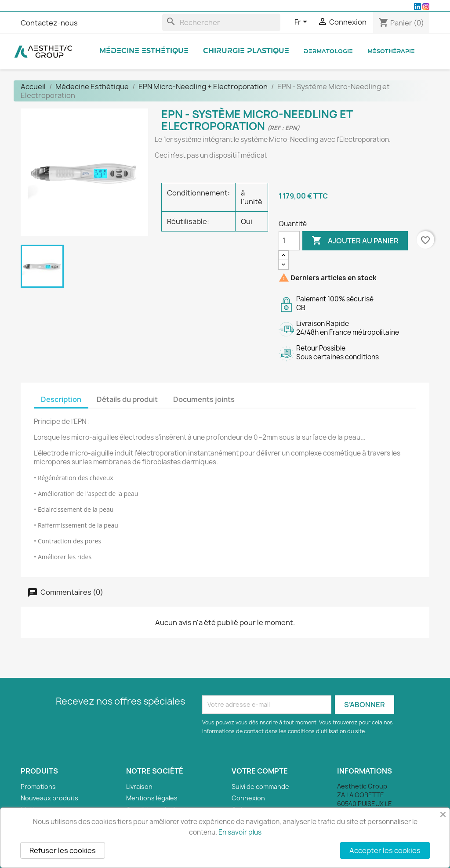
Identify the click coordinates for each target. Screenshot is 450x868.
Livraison (139, 787)
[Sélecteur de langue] (302, 22)
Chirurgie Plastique (246, 51)
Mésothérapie (391, 52)
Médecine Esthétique (144, 51)
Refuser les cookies (63, 850)
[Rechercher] (221, 22)
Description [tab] (61, 399)
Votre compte (260, 771)
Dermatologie (328, 52)
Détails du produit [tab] (127, 399)
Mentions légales (152, 798)
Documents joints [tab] (204, 399)
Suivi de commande (260, 787)
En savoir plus (240, 832)
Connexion (248, 798)
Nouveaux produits (49, 798)
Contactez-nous (49, 23)
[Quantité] (289, 241)
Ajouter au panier (355, 241)
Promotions (38, 787)
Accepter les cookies (385, 850)
